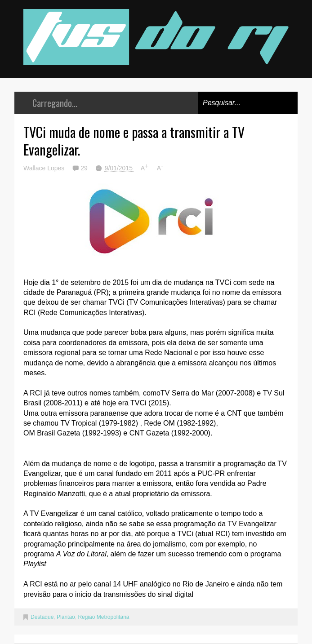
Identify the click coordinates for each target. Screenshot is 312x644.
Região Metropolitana (103, 617)
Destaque (42, 617)
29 (85, 168)
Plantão (66, 617)
